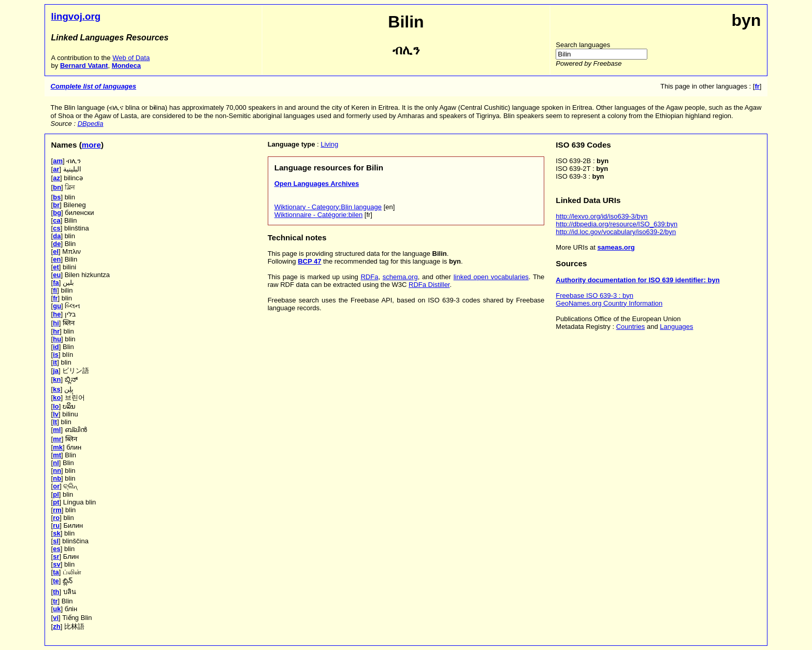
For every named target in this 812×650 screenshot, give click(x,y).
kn (57, 379)
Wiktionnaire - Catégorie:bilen (319, 215)
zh (56, 626)
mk (58, 447)
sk (56, 533)
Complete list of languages (93, 86)
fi (55, 290)
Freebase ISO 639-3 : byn (594, 295)
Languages (676, 327)
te (56, 581)
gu (57, 306)
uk (57, 609)
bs (57, 197)
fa (56, 283)
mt (57, 455)
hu (57, 339)
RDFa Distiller (429, 285)
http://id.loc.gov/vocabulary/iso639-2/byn (616, 232)
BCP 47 (309, 261)
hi (56, 323)
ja (56, 371)
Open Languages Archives (317, 184)
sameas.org (616, 247)
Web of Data (131, 58)
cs (56, 228)
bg (57, 213)
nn (57, 471)
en (57, 259)
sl (56, 541)
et (56, 267)
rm (57, 510)
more (91, 145)
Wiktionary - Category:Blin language (328, 207)
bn (57, 187)
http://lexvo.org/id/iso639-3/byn (601, 216)
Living (329, 144)
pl (56, 494)
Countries (631, 327)
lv (56, 414)
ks (56, 389)
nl (56, 463)
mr (57, 439)
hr (56, 331)
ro (56, 518)
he (57, 314)
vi (56, 618)
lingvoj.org (76, 16)
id (56, 347)
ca (56, 220)
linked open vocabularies (491, 277)
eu (57, 275)
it (55, 362)
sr (56, 557)
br (56, 205)
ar (56, 169)
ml (57, 430)
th (56, 592)
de (57, 244)
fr (55, 298)
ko (57, 398)
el (56, 251)
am (58, 161)
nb (57, 478)
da (57, 236)
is (56, 355)
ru (56, 525)
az (56, 178)
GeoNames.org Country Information (609, 303)
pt (56, 502)
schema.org (400, 277)
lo (56, 406)
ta (56, 572)
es (56, 549)
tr (55, 601)
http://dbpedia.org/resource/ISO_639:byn (617, 224)
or (56, 486)
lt (55, 422)
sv (56, 564)
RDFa (369, 277)
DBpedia (91, 124)
